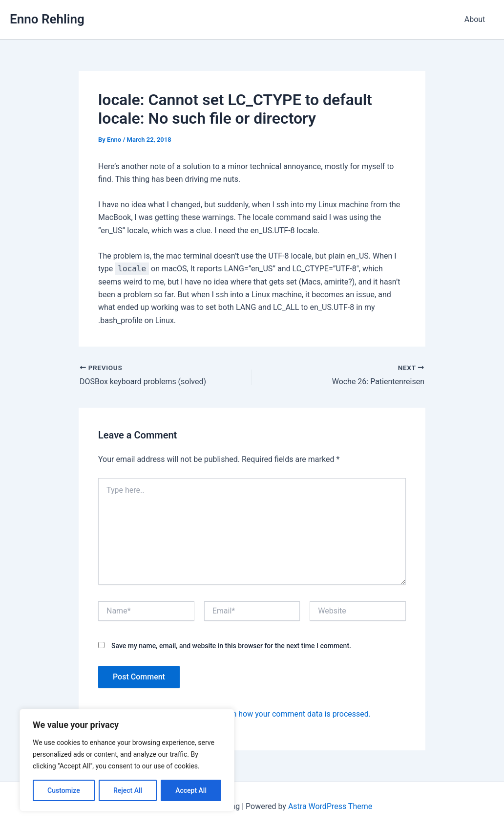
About (476, 19)
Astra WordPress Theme (330, 806)
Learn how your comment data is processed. (294, 714)
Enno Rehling (47, 19)
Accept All (191, 790)
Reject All (128, 790)
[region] (127, 760)
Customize (64, 790)
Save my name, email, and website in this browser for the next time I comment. (231, 646)
